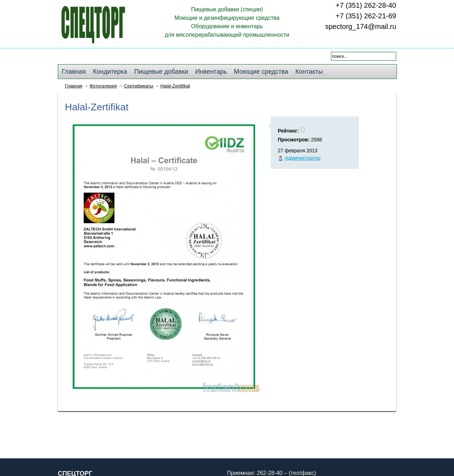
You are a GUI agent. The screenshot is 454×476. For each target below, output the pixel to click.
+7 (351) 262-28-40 (366, 5)
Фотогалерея (103, 86)
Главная (73, 86)
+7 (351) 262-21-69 (366, 16)
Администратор (303, 158)
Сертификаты (139, 86)
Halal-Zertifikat (175, 86)
